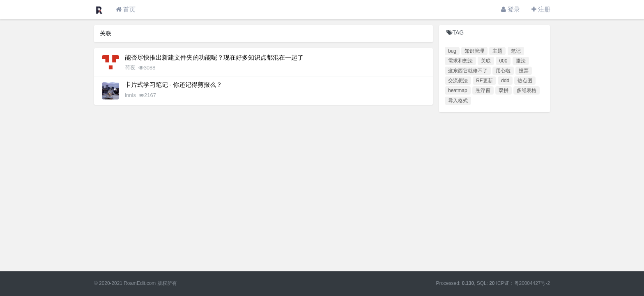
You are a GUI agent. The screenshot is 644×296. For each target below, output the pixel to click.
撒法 (521, 61)
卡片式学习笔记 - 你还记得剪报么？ (174, 85)
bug (452, 51)
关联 (486, 61)
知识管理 (474, 51)
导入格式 (458, 101)
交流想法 (458, 81)
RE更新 (484, 81)
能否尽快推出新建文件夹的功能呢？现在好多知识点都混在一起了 (214, 58)
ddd (505, 81)
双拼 (504, 90)
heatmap (458, 90)
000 (503, 61)
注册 (541, 9)
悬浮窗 (483, 90)
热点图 (525, 81)
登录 (511, 9)
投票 (524, 71)
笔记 (516, 51)
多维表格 (527, 90)
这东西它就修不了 (468, 71)
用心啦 (503, 71)
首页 (126, 9)
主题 (497, 51)
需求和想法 (460, 61)
